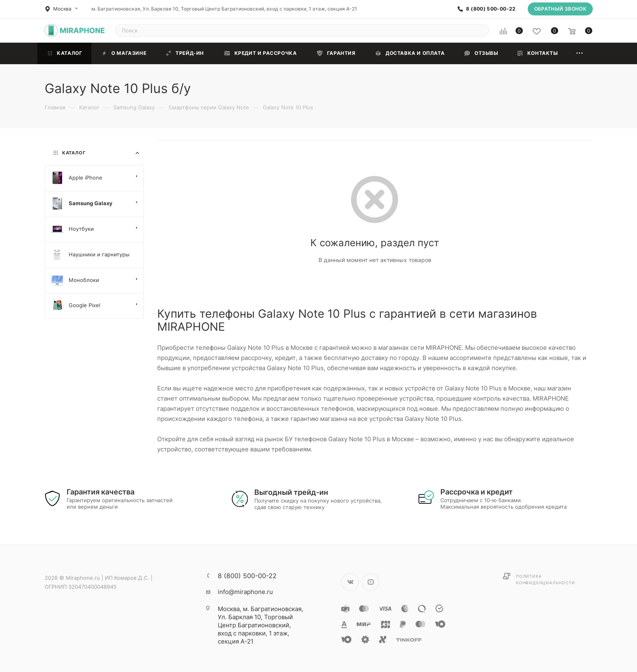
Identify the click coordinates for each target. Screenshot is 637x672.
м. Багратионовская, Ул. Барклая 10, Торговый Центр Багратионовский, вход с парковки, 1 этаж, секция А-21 (224, 9)
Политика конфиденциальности (545, 579)
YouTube (371, 582)
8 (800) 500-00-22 (491, 9)
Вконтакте (350, 582)
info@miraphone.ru (245, 592)
